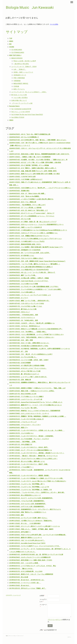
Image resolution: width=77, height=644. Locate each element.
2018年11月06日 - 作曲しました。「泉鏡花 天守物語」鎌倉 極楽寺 (31, 529)
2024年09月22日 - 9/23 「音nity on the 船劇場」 (25, 196)
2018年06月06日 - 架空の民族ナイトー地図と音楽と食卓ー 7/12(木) (31, 560)
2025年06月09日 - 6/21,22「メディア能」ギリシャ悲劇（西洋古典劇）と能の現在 (35, 162)
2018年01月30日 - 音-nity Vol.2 (20, 586)
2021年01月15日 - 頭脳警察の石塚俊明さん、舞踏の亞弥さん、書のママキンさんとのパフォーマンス (40, 384)
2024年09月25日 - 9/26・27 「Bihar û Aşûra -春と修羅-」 (28, 193)
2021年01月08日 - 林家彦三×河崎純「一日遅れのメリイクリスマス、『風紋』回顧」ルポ (37, 388)
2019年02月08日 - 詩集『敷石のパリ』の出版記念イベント (28, 512)
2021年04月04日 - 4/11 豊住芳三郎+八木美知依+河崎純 (27, 366)
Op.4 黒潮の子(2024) (18, 117)
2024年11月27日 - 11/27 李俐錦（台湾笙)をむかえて (26, 179)
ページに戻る (54, 24)
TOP (11, 38)
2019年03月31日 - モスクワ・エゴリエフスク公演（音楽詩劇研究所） (31, 498)
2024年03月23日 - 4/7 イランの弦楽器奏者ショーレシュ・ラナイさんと (32, 216)
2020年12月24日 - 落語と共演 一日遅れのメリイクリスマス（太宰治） (32, 391)
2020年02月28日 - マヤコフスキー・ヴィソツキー (25, 425)
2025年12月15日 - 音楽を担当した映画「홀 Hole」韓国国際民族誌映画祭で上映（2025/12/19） (40, 154)
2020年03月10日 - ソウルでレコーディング (23, 422)
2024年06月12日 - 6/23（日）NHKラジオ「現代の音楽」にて (29, 210)
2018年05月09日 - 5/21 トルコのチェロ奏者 (24, 563)
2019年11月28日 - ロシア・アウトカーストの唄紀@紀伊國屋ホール (31, 450)
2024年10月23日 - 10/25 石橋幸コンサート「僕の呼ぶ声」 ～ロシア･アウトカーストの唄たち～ (40, 188)
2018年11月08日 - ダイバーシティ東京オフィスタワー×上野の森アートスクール (35, 526)
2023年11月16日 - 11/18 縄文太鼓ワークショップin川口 (27, 241)
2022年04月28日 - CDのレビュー (20, 312)
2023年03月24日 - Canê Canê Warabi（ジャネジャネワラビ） (29, 281)
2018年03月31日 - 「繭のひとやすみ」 (21, 569)
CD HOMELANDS (17, 50)
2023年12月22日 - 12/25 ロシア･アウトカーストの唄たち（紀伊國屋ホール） (34, 233)
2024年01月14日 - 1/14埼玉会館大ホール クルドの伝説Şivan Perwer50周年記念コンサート (38, 230)
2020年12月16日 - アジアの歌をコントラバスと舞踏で (26, 397)
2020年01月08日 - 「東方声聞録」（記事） (23, 442)
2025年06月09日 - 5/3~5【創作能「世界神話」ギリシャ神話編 (29, 165)
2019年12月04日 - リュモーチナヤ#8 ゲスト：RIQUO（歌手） (29, 447)
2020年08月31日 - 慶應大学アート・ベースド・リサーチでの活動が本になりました (36, 405)
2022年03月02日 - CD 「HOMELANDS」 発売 (24, 320)
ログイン (69, 637)
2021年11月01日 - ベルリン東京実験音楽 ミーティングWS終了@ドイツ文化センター (37, 335)
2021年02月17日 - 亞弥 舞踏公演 (20, 380)
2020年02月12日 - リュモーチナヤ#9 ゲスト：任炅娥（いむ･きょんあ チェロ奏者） (37, 430)
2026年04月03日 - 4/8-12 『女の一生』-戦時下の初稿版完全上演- (30, 134)
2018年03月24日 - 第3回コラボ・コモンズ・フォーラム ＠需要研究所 (31, 574)
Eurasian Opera (14, 106)
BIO (10, 44)
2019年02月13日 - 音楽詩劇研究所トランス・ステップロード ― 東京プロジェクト (35, 509)
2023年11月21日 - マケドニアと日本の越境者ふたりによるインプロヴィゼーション (36, 239)
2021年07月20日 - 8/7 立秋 (18, 351)
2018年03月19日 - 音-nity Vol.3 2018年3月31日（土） (27, 580)
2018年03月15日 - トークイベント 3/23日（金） (25, 583)
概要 (7, 636)
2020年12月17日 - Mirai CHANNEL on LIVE (23, 394)
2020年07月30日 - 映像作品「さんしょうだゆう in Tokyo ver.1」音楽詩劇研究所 (35, 411)
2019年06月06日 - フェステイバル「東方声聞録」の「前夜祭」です (31, 490)
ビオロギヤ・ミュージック (13, 595)
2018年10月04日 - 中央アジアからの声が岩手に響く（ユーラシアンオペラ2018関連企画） (38, 535)
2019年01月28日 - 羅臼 (17, 515)
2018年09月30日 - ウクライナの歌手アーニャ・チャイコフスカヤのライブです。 (35, 546)
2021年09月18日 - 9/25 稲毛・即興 (21, 340)
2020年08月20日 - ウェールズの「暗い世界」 (24, 408)
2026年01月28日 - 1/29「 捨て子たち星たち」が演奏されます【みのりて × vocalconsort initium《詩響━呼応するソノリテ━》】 (40, 144)
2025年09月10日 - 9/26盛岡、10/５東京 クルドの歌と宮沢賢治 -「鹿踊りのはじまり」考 (38, 160)
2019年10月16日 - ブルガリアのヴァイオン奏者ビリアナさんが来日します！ (33, 459)
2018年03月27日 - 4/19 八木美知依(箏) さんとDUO (26, 571)
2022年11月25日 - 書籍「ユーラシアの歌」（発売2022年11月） (29, 301)
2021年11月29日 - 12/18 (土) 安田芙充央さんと (25, 326)
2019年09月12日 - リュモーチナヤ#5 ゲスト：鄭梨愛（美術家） (30, 476)
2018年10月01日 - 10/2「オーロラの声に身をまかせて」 (27, 540)
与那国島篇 (17, 81)
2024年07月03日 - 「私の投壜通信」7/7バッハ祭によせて (27, 205)
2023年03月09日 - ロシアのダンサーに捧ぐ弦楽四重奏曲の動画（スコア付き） (34, 287)
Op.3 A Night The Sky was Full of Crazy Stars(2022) (27, 115)
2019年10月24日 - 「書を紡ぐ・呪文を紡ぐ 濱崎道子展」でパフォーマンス (33, 456)
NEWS (11, 41)
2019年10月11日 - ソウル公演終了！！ (21, 467)
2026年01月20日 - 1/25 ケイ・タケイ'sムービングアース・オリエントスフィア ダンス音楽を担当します (40, 150)
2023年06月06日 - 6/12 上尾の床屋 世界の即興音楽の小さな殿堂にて (31, 267)
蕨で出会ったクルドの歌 (19, 95)
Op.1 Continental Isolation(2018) (21, 109)
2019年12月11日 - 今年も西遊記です (21, 445)
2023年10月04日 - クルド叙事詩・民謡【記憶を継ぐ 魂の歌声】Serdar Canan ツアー (36, 247)
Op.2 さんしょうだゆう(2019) (21, 112)
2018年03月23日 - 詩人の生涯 (19, 577)
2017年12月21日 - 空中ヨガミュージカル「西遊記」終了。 (28, 588)
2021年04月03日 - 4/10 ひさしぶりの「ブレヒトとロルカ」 (28, 368)
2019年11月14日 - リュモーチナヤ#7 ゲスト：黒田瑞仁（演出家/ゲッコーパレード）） (37, 453)
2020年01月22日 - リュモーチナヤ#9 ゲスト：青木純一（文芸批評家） (32, 436)
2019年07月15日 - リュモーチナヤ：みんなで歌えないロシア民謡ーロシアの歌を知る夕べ (38, 481)
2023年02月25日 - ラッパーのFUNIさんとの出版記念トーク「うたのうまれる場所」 (36, 289)
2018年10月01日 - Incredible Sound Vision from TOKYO (27, 543)
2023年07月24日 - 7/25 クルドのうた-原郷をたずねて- (26, 258)
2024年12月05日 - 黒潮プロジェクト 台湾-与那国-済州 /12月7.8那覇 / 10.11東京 (34, 174)
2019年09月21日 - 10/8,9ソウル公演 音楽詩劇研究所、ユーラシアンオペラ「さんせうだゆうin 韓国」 (40, 471)
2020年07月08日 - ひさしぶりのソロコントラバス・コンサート (29, 413)
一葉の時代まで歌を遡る (21, 64)
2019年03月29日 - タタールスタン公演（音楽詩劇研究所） (28, 504)
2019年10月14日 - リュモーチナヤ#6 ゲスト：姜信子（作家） (29, 464)
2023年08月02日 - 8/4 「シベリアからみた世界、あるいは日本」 (30, 253)
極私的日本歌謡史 (17, 58)
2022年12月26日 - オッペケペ (19, 298)
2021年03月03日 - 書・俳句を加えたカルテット (24, 374)
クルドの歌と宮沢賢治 (20, 98)
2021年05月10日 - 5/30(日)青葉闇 (20, 363)
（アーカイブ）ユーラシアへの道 (22, 103)
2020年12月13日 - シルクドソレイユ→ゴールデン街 (26, 399)
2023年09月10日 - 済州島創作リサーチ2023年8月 (25, 250)
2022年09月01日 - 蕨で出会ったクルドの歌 (23, 309)
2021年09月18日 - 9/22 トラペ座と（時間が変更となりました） (29, 343)
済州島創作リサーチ (20, 75)
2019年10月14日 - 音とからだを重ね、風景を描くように (27, 461)
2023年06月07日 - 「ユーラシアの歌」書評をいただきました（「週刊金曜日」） (35, 264)
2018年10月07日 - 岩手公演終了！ (20, 532)
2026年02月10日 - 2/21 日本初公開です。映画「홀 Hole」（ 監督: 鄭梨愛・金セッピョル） (38, 140)
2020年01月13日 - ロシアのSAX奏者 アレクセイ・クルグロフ (29, 439)
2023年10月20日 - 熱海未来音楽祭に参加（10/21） (25, 244)
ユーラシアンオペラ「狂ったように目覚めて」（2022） (29, 92)
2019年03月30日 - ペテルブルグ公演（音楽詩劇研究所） (27, 501)
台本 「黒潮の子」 (20, 69)
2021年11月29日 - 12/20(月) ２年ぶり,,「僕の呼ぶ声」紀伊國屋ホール (32, 323)
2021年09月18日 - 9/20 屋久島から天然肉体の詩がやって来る (29, 346)
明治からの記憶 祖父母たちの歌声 (25, 61)
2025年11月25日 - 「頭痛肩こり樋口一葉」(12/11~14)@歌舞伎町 (30, 157)
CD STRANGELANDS (18, 52)
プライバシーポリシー (55, 620)
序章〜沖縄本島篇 (19, 78)
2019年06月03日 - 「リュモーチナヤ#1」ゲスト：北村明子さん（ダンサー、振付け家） (37, 492)
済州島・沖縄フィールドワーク (23, 72)
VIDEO (11, 120)
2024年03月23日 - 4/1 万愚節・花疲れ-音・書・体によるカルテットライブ (33, 222)
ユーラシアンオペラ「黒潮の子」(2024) (24, 67)
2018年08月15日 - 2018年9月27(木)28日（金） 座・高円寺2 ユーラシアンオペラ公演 (36, 554)
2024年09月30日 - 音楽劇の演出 (19, 191)
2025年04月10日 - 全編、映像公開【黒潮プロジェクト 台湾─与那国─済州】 (33, 171)
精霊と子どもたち (19, 89)
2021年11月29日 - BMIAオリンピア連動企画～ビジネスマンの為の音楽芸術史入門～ (36, 329)
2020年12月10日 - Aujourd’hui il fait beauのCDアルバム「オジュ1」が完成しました (36, 402)
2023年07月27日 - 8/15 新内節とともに (22, 256)
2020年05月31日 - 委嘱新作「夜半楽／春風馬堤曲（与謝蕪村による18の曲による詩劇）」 (38, 416)
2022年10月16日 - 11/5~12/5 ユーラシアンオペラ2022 (27, 303)
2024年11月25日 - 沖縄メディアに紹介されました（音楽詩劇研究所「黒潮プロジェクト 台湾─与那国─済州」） (40, 184)
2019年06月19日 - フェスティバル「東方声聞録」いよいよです (29, 487)
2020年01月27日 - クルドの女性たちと (21, 433)
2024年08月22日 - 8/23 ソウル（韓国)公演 (23, 202)
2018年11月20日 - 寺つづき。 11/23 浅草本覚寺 (25, 523)
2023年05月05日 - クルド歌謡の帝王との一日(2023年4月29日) (29, 270)
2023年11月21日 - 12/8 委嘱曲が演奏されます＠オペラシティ (29, 236)
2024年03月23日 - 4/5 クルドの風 (20, 219)
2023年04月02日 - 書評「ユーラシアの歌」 (23, 275)
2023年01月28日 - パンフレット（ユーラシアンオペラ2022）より (30, 295)
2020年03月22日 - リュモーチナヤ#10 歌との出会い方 (26, 419)
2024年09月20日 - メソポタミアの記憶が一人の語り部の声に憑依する (31, 199)
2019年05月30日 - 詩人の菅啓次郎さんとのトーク (25, 495)
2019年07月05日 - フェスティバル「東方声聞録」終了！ (27, 484)
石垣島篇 (16, 86)
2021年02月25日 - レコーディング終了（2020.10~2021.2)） (28, 377)
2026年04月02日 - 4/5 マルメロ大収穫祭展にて (24, 137)
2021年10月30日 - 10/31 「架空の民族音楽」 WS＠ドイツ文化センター (32, 337)
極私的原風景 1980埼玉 (21, 84)
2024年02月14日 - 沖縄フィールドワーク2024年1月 (26, 227)
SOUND (12, 47)
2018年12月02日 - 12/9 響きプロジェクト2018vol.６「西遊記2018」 (31, 521)
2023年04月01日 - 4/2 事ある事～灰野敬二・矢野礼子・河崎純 (29, 278)
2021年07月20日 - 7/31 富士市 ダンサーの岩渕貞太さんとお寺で (31, 354)
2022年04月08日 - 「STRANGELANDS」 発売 (24, 315)
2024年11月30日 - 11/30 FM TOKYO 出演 (22, 177)
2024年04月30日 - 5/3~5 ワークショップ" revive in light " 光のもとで (32, 213)
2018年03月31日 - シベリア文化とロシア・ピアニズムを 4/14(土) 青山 (33, 566)
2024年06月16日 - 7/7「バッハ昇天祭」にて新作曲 (25, 208)
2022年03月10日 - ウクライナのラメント (22, 318)
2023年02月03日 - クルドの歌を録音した (22, 292)
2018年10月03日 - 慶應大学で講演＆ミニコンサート (26, 538)
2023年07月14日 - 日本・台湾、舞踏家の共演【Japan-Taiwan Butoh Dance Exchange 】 (37, 261)
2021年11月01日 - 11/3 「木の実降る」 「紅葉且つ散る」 (28, 332)
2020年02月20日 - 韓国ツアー (19, 428)
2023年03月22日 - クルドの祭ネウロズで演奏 (24, 284)
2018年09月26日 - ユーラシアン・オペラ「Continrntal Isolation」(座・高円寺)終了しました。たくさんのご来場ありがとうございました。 (40, 550)
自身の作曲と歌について (19, 100)
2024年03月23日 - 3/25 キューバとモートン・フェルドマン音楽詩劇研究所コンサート (36, 225)
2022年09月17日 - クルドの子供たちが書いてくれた (26, 306)
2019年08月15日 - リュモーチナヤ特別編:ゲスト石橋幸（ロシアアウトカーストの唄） (36, 478)
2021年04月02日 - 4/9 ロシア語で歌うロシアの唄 (25, 371)
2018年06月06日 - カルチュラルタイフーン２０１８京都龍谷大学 (30, 557)
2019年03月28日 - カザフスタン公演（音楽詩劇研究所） (27, 507)
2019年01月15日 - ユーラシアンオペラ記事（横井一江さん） (28, 518)
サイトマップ (21, 636)
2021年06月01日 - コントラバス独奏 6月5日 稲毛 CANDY (29, 360)
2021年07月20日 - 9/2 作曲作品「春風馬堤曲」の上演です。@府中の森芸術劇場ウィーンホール (40, 349)
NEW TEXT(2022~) (15, 55)
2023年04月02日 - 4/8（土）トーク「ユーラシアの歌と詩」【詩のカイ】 (32, 272)
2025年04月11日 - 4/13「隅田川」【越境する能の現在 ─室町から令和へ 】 (33, 168)
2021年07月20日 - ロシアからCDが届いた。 (23, 357)
